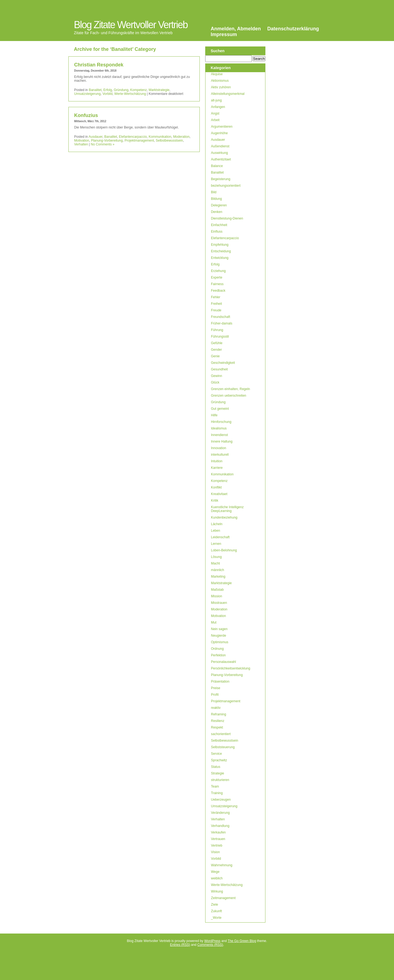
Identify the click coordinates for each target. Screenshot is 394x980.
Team (215, 786)
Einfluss (217, 232)
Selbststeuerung (223, 747)
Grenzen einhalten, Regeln (231, 389)
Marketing (218, 577)
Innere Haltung (222, 441)
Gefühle (217, 343)
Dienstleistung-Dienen (227, 218)
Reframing (218, 714)
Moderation (181, 137)
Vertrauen (218, 839)
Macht (215, 563)
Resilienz (218, 721)
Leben (215, 531)
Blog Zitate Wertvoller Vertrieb (131, 25)
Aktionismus (220, 81)
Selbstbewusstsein (169, 141)
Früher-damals (222, 323)
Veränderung (220, 813)
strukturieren (220, 780)
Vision (215, 852)
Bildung (216, 199)
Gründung (121, 90)
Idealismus (219, 428)
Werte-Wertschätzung (130, 94)
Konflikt (216, 487)
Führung (217, 330)
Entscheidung (221, 251)
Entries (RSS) (180, 945)
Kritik (215, 501)
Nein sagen (219, 629)
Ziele (215, 905)
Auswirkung (219, 153)
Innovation (218, 448)
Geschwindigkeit (223, 363)
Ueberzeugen (221, 800)
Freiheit (216, 304)
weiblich (217, 878)
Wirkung (217, 891)
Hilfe (214, 415)
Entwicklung (220, 258)
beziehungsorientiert (226, 186)
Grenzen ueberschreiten (229, 396)
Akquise (217, 74)
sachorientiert (221, 734)
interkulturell (220, 455)
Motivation (82, 141)
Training (217, 793)
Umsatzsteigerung (87, 94)
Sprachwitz (219, 760)
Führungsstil (220, 337)
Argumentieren (222, 127)
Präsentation (220, 681)
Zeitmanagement (223, 898)
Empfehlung (220, 245)
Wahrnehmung (222, 865)
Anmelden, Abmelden (236, 29)
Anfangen (218, 107)
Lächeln (217, 524)
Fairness (217, 284)
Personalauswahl (223, 662)
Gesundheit (219, 369)
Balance (217, 166)
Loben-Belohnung (224, 550)
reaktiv (216, 708)
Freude (216, 310)
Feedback (218, 291)
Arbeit (215, 120)
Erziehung (218, 271)
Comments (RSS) (210, 945)
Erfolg (108, 90)
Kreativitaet (219, 494)
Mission (217, 596)
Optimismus (220, 642)
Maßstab (217, 590)
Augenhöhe (219, 133)
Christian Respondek (99, 65)
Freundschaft (221, 317)
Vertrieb (217, 846)
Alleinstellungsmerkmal (228, 94)
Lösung (216, 557)
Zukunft (216, 911)
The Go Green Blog (242, 941)
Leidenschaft (220, 537)
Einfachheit (219, 225)
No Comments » (103, 144)
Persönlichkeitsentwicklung (231, 668)
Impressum (224, 34)
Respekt (217, 727)
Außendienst (220, 146)
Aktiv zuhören (221, 87)
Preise (216, 688)
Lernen (216, 544)
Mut (214, 622)
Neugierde (218, 636)
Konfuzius (86, 115)
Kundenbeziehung (224, 517)
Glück (215, 382)
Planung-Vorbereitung (107, 141)
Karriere (217, 468)
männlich (218, 570)
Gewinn (217, 376)
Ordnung (217, 649)
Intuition (217, 461)
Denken (217, 212)
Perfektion (218, 655)
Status (216, 767)
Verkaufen (218, 832)
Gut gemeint (220, 409)
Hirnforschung (221, 422)
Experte (217, 277)
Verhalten (81, 144)
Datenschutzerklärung (293, 29)
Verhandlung (220, 826)
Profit (215, 695)
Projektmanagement (139, 141)
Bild (214, 192)
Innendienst (219, 435)
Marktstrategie (159, 90)
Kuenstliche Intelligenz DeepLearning (227, 509)
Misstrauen (219, 603)
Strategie (218, 773)
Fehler (216, 297)
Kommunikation (160, 137)
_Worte (216, 918)
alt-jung (216, 100)
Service (216, 754)
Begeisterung (221, 179)
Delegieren (219, 205)
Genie (215, 356)
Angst (215, 113)
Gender (216, 350)
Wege (215, 872)
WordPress (212, 941)
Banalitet (95, 90)
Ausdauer (96, 137)
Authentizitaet (221, 159)
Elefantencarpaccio (133, 137)
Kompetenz (139, 90)
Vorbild (107, 94)
